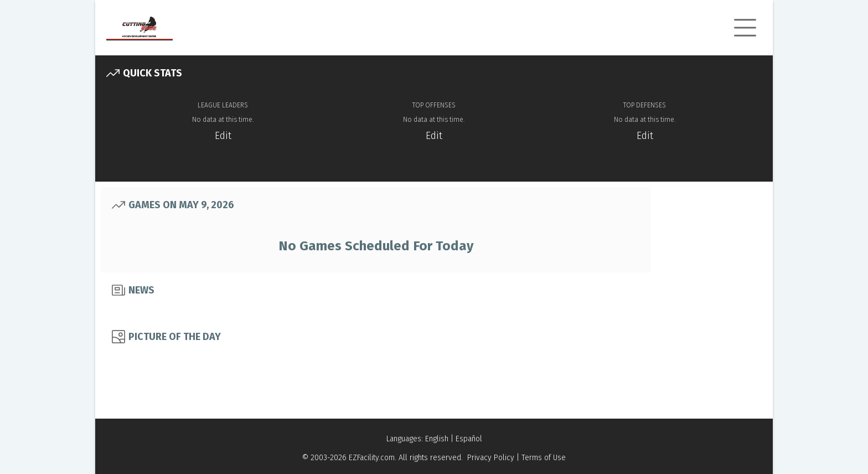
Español (469, 439)
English (437, 439)
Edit (223, 136)
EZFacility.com (372, 458)
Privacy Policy (491, 458)
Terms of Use (544, 458)
